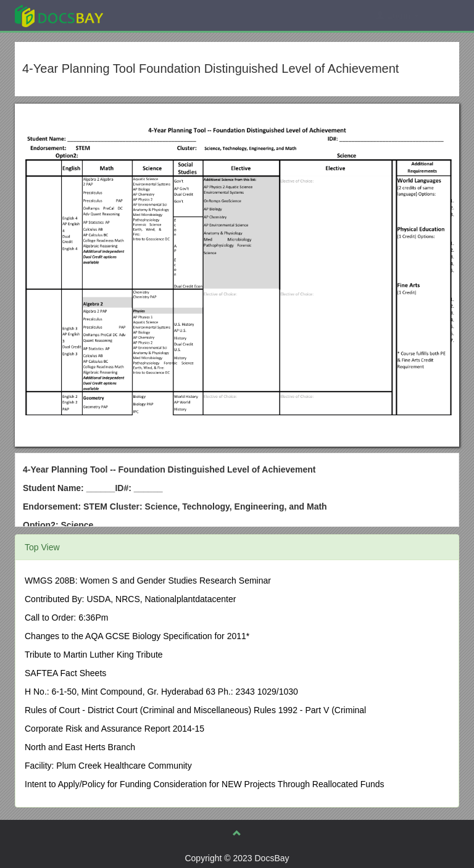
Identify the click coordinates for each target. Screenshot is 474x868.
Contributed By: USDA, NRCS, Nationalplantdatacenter (130, 599)
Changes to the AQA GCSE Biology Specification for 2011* (137, 636)
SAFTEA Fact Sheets (65, 673)
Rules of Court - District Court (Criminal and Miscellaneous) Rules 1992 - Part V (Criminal (195, 710)
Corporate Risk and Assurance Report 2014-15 (114, 729)
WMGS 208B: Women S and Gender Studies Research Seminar (148, 581)
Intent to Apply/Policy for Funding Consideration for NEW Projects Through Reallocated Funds (205, 784)
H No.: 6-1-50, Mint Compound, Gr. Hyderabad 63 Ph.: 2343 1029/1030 (161, 692)
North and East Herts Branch (80, 747)
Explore (152, 15)
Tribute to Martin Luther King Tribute (94, 655)
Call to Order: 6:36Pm (66, 618)
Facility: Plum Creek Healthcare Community (108, 766)
